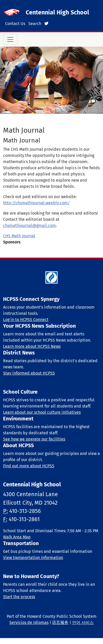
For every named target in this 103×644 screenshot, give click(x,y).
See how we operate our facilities (34, 439)
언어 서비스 (83, 622)
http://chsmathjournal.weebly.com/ (36, 203)
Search (35, 24)
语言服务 (60, 622)
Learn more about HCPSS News (32, 346)
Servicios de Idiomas (29, 622)
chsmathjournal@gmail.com (29, 226)
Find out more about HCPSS (29, 466)
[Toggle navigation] (10, 39)
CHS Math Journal (19, 236)
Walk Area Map (17, 537)
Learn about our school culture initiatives (42, 412)
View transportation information (33, 558)
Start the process (19, 597)
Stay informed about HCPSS (29, 373)
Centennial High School (57, 12)
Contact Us (15, 24)
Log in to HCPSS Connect (26, 320)
